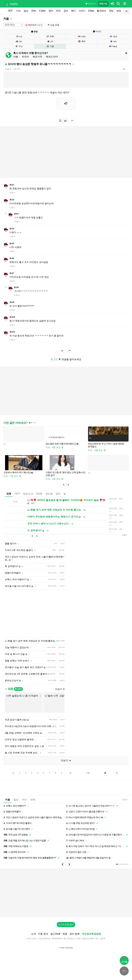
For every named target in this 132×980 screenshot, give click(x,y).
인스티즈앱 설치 (66, 924)
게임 (111, 11)
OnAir (39, 494)
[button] (64, 485)
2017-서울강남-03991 (86, 938)
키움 (6, 19)
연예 (33, 11)
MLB (113, 46)
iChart (91, 11)
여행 (16, 57)
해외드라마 (52, 57)
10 (70, 773)
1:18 (125, 800)
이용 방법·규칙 (91, 4)
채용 (65, 934)
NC (19, 41)
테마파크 (34, 25)
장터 (51, 11)
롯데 (82, 41)
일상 (26, 11)
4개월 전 (8, 69)
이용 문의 (43, 934)
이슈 (18, 11)
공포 (66, 11)
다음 (88, 773)
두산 (19, 46)
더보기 (60, 689)
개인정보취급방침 (91, 934)
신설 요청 (53, 25)
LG (19, 36)
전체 (9, 494)
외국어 (25, 57)
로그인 (54, 359)
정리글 (49, 494)
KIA (113, 41)
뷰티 (73, 11)
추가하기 (18, 689)
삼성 (113, 36)
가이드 (97, 31)
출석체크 (101, 11)
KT (50, 41)
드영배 (42, 11)
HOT (10, 11)
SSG (82, 36)
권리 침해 (75, 934)
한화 (50, 36)
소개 (33, 934)
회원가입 (103, 4)
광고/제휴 (55, 934)
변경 (119, 11)
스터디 (82, 11)
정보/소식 (28, 494)
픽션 (58, 11)
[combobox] (13, 25)
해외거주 (37, 57)
